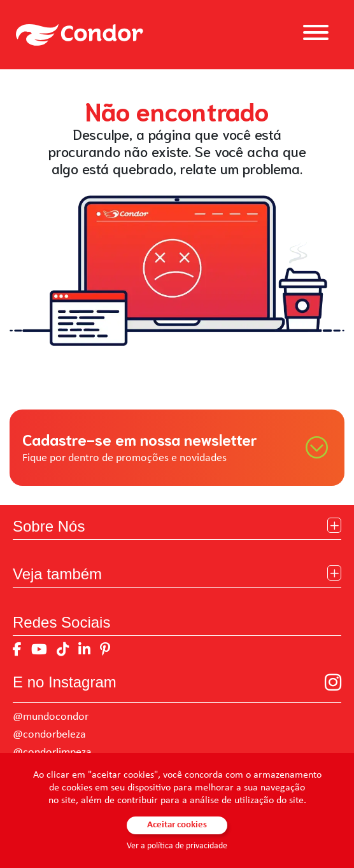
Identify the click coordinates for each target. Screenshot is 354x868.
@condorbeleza (49, 735)
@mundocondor (51, 717)
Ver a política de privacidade (177, 846)
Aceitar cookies (177, 825)
